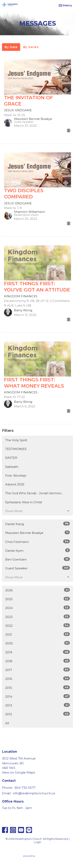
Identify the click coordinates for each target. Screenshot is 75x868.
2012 (37, 714)
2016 (37, 679)
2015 (37, 688)
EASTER (11, 458)
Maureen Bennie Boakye (37, 533)
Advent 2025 (15, 484)
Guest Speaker (37, 568)
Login (38, 842)
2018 (37, 661)
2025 (37, 599)
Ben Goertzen (37, 559)
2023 (37, 617)
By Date (11, 47)
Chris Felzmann (37, 542)
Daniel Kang (37, 524)
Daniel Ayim (37, 550)
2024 (37, 608)
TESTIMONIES (16, 449)
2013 (37, 705)
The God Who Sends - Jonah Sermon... (34, 493)
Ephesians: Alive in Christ (24, 502)
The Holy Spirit (16, 440)
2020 (37, 643)
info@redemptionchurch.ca (34, 793)
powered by (38, 856)
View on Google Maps (18, 772)
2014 (37, 696)
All (7, 723)
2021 (37, 634)
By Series (31, 47)
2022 (37, 625)
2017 (37, 670)
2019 (37, 652)
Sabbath (12, 467)
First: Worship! (16, 476)
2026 (37, 590)
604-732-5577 (25, 788)
